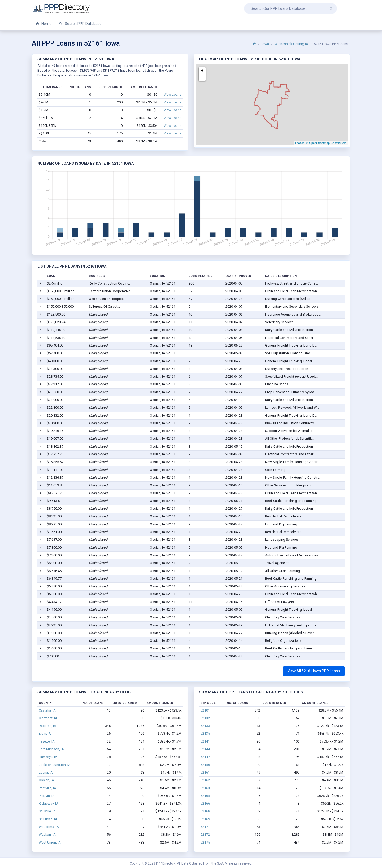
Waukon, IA (47, 834)
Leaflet (299, 143)
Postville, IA (47, 788)
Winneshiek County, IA (291, 44)
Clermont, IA (48, 718)
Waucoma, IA (49, 827)
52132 (205, 718)
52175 (205, 842)
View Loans (173, 95)
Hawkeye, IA (48, 757)
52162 (205, 780)
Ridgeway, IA (49, 803)
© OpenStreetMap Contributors (326, 143)
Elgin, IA (45, 733)
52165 (205, 796)
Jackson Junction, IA (55, 765)
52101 (205, 710)
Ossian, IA (46, 780)
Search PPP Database (80, 24)
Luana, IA (46, 772)
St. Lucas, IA (48, 819)
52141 (205, 741)
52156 (205, 765)
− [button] (202, 77)
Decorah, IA (47, 726)
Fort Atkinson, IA (51, 749)
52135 (205, 733)
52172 (205, 834)
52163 (205, 788)
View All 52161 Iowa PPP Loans (314, 671)
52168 (205, 811)
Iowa (265, 44)
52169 (205, 819)
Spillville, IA (47, 811)
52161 (205, 772)
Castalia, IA (47, 710)
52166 (205, 803)
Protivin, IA (47, 796)
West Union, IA (50, 842)
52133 (205, 726)
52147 (205, 757)
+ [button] (202, 71)
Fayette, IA (47, 741)
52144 (205, 749)
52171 (205, 827)
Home (44, 24)
